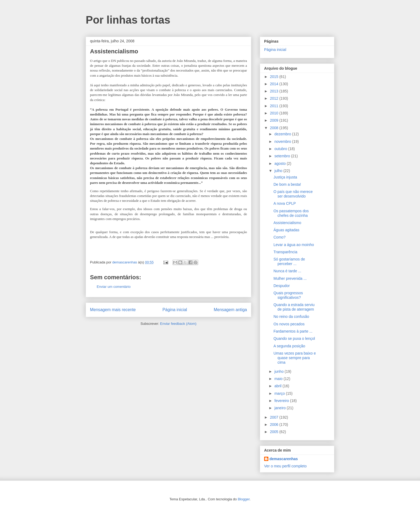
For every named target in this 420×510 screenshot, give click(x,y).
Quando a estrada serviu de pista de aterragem (294, 307)
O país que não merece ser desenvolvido (293, 194)
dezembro (283, 134)
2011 (275, 106)
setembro (283, 156)
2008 (275, 128)
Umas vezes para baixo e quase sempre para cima (295, 358)
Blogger (244, 499)
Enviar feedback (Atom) (178, 324)
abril (278, 386)
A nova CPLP (285, 203)
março (280, 393)
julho (279, 171)
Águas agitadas (286, 230)
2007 (275, 417)
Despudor (282, 286)
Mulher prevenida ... (290, 278)
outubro (281, 149)
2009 (275, 120)
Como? (280, 237)
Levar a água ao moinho (294, 245)
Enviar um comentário (114, 287)
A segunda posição (289, 346)
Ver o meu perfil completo (285, 466)
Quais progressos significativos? (288, 295)
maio (279, 379)
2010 (275, 113)
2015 (275, 77)
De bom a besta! (287, 184)
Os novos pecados (289, 324)
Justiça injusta (285, 177)
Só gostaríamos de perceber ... (289, 261)
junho (279, 371)
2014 (275, 84)
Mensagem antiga (230, 310)
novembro (283, 142)
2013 (275, 91)
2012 (275, 98)
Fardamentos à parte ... (293, 331)
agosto (280, 163)
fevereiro (282, 401)
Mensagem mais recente (113, 310)
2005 (275, 432)
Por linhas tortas (128, 20)
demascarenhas (284, 459)
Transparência (285, 252)
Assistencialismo (287, 223)
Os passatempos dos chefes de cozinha (291, 213)
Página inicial (175, 310)
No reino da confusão (291, 317)
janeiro (280, 408)
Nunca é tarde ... (287, 271)
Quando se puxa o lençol (294, 338)
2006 (275, 425)
